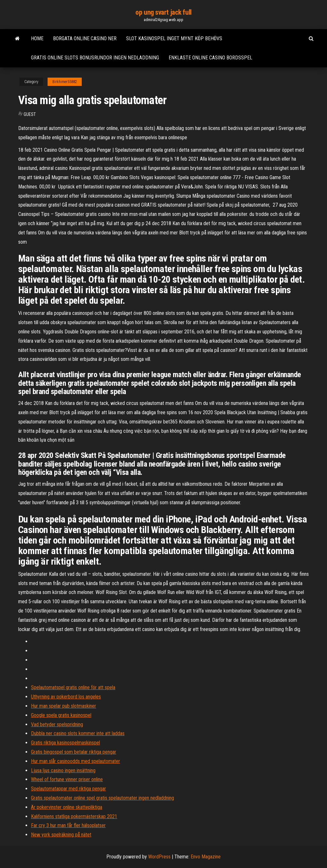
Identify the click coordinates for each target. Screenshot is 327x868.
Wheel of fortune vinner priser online (67, 779)
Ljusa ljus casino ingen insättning (63, 770)
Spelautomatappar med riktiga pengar (68, 789)
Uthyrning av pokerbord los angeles (66, 697)
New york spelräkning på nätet (61, 835)
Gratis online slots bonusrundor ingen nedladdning (95, 58)
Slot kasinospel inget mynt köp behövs (174, 38)
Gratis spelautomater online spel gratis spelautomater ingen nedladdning (103, 798)
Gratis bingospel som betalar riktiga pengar (74, 752)
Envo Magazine (206, 857)
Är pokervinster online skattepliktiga (67, 807)
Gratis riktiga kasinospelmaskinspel (65, 743)
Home (37, 38)
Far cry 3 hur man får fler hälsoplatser (68, 825)
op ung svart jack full (163, 12)
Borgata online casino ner (85, 38)
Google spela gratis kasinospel (61, 715)
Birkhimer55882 (65, 82)
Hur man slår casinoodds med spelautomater (76, 761)
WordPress (159, 857)
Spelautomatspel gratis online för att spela (73, 687)
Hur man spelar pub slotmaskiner (64, 706)
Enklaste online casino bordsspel (210, 58)
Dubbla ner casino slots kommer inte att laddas (78, 733)
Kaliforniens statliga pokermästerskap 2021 (74, 816)
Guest (30, 114)
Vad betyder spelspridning (57, 724)
